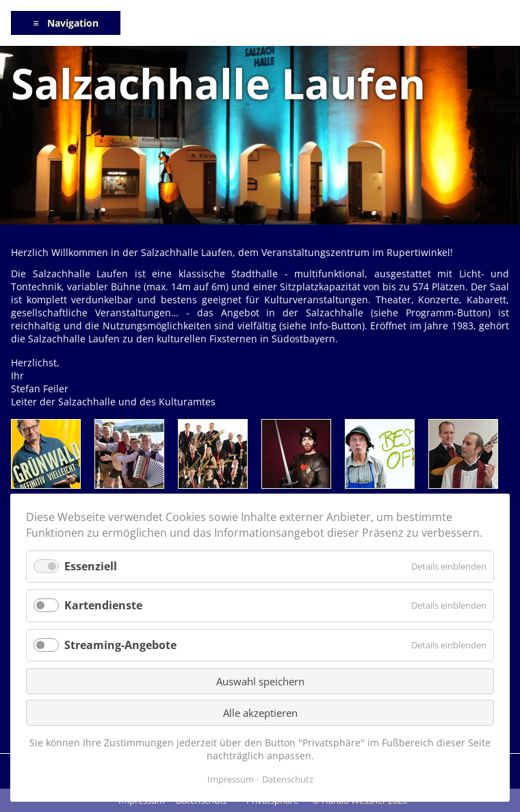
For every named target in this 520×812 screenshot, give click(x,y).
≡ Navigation (65, 23)
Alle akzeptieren (260, 713)
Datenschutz (288, 779)
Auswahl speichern (260, 681)
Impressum (231, 779)
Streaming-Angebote (120, 645)
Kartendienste (103, 605)
